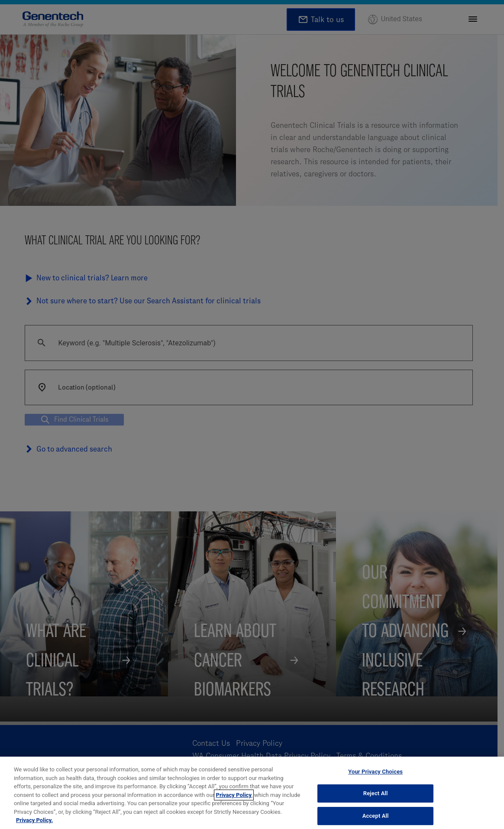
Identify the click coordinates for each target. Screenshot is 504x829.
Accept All (376, 816)
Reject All (376, 793)
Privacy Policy (234, 795)
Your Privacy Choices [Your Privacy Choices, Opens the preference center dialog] (375, 772)
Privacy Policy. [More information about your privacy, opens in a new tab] (34, 820)
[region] (252, 793)
